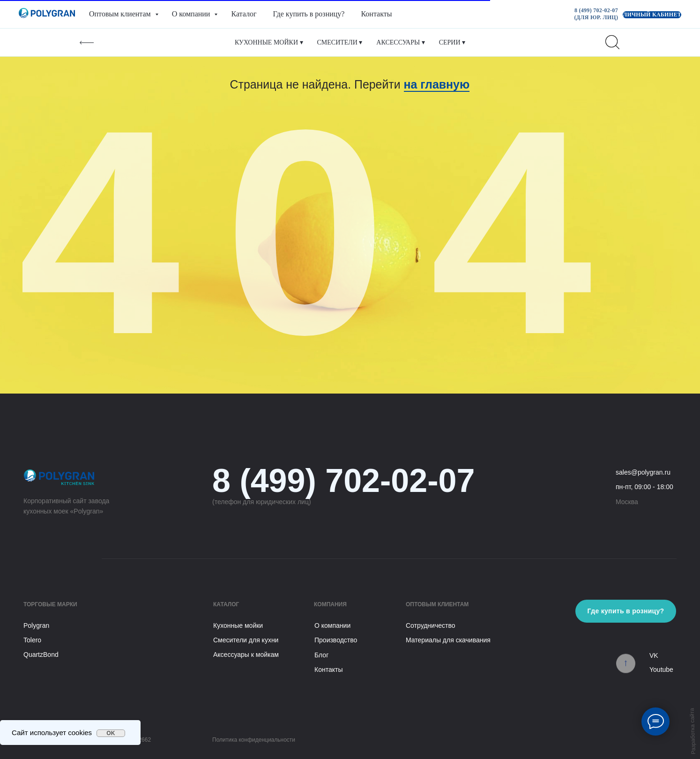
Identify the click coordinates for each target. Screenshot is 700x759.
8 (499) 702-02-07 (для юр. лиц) (596, 14)
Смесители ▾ (340, 42)
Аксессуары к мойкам (246, 655)
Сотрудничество (430, 625)
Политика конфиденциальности (254, 740)
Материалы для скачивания (448, 640)
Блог (321, 655)
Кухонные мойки (238, 625)
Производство (336, 640)
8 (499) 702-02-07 (343, 481)
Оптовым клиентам (121, 14)
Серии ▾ (452, 42)
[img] (626, 666)
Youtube (661, 670)
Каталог (244, 14)
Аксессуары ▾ (400, 42)
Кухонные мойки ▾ (269, 42)
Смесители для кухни (246, 640)
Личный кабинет (652, 15)
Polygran (36, 625)
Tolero (32, 640)
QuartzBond (41, 655)
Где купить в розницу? (309, 14)
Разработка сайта (693, 731)
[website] (612, 42)
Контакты (376, 14)
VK (654, 655)
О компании (192, 14)
